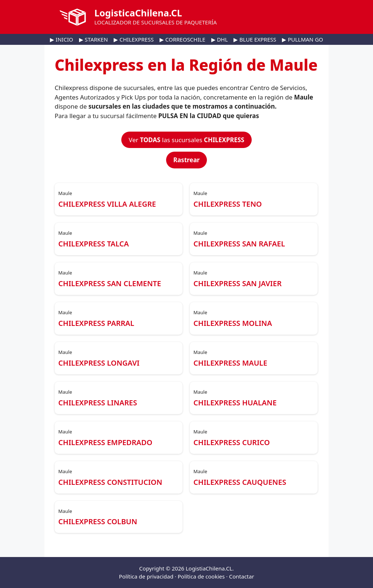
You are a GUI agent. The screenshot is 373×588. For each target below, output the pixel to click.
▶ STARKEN (93, 39)
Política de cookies (201, 576)
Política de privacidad (146, 576)
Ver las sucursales (186, 140)
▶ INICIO (62, 39)
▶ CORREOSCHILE (182, 39)
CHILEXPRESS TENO (228, 204)
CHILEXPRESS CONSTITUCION (110, 482)
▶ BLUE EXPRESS (255, 39)
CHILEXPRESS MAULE (230, 363)
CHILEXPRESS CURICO (232, 442)
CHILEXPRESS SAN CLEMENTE (110, 283)
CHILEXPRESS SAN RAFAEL (239, 244)
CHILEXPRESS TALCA (94, 244)
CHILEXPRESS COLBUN (98, 521)
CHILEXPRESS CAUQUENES (240, 482)
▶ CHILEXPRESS (134, 39)
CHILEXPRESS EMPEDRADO (105, 442)
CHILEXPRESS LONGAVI (99, 363)
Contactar (242, 576)
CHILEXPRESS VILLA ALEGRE (107, 204)
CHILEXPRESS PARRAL (96, 323)
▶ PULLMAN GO (303, 39)
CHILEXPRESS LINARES (98, 403)
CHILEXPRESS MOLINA (233, 323)
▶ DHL (220, 39)
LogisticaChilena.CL (138, 13)
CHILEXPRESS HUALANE (235, 403)
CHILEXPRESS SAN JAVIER (237, 283)
